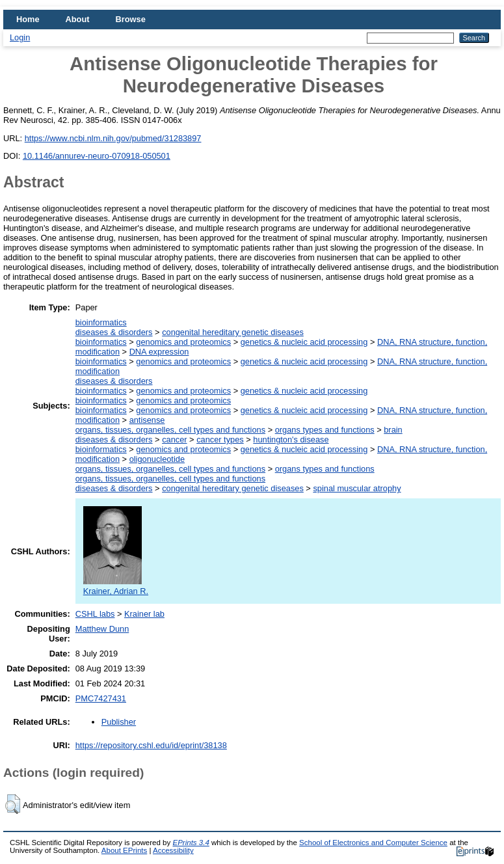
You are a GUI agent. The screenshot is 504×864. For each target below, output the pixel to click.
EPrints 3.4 (191, 843)
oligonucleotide (157, 459)
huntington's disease (291, 439)
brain (393, 430)
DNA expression (159, 352)
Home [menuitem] (28, 19)
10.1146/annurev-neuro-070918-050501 (97, 156)
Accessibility (173, 850)
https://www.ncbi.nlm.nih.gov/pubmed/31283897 (113, 138)
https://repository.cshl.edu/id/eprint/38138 (151, 745)
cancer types (220, 439)
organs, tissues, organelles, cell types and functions (170, 430)
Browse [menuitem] (131, 19)
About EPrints (124, 850)
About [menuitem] (78, 19)
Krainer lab (144, 614)
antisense (147, 420)
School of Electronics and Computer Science (373, 843)
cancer (174, 439)
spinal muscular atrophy (357, 488)
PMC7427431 (101, 698)
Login (20, 37)
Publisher (119, 722)
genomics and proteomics (183, 342)
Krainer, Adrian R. (116, 586)
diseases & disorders (114, 332)
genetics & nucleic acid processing (304, 342)
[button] (13, 804)
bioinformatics (101, 322)
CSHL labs (95, 614)
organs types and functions (325, 430)
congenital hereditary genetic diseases (233, 332)
